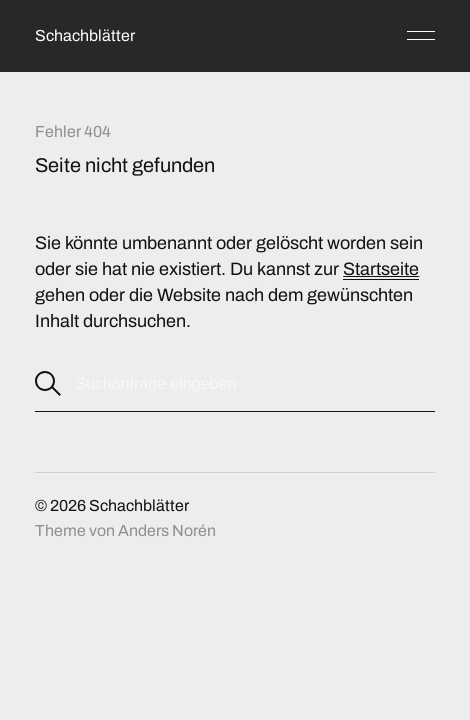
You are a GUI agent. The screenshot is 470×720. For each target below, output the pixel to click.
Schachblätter (85, 35)
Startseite (381, 269)
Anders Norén (167, 530)
